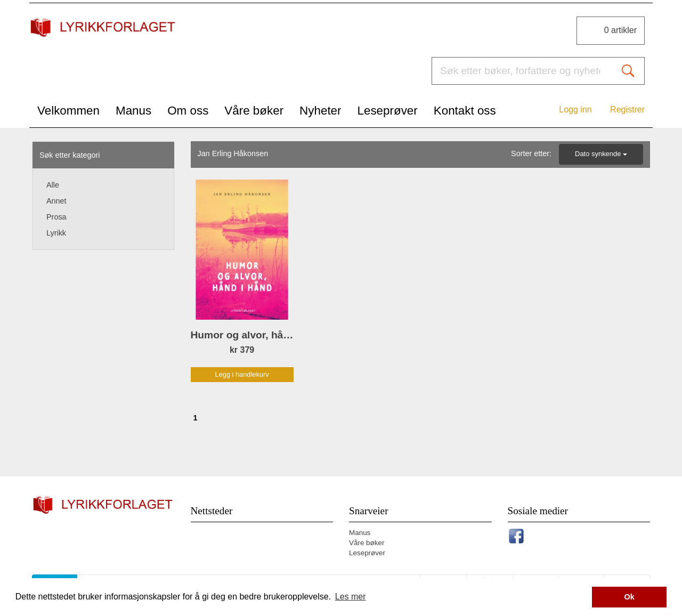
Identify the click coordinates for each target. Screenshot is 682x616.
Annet (56, 201)
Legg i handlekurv (242, 374)
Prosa (56, 217)
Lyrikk (56, 233)
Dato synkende (601, 154)
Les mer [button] (351, 597)
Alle (53, 185)
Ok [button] (630, 597)
